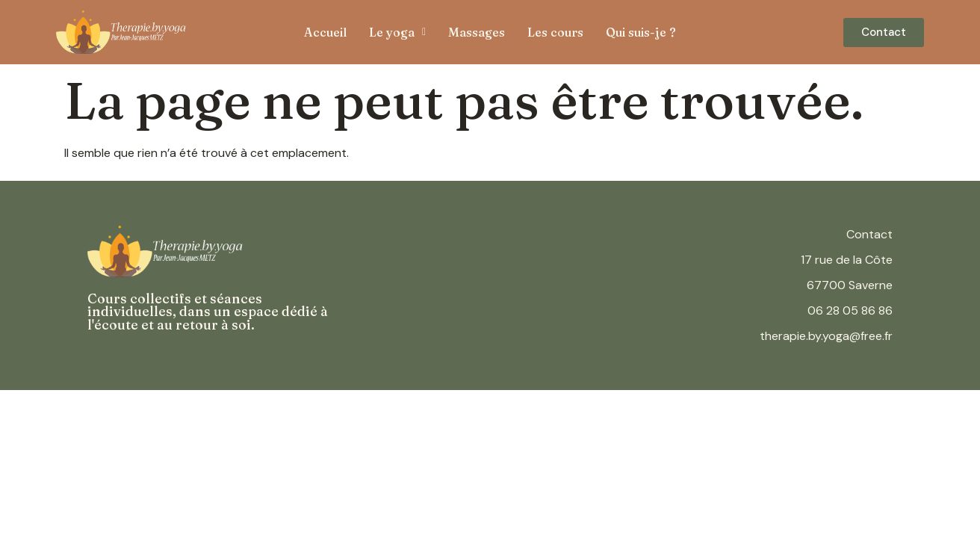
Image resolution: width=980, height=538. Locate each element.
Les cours (555, 32)
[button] (397, 32)
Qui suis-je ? (641, 32)
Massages (477, 32)
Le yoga (397, 32)
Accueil (325, 32)
